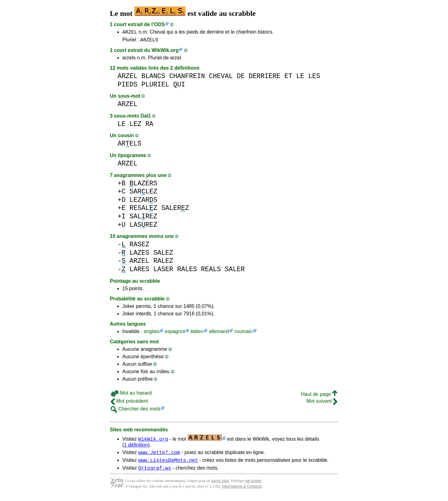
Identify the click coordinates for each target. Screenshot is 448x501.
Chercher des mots (136, 411)
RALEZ (163, 263)
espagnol (175, 333)
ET (288, 78)
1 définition (136, 447)
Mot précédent (129, 403)
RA (149, 126)
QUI (179, 86)
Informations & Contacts (242, 491)
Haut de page (319, 396)
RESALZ (143, 210)
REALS (211, 271)
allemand (219, 333)
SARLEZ (143, 193)
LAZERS (143, 185)
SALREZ (143, 218)
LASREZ (143, 227)
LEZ (135, 126)
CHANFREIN (187, 78)
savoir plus (220, 485)
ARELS (130, 145)
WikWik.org (165, 52)
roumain (244, 333)
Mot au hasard (131, 395)
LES (314, 78)
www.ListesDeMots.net (168, 464)
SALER (235, 271)
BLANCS (154, 78)
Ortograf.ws (155, 472)
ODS (159, 24)
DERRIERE (264, 78)
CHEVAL (221, 78)
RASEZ (139, 246)
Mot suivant (322, 403)
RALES (187, 271)
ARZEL (130, 33)
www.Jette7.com (159, 455)
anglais (151, 333)
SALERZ (175, 210)
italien (197, 333)
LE (300, 78)
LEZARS (143, 202)
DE (241, 78)
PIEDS (128, 86)
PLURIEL (155, 86)
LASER (163, 271)
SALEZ (163, 255)
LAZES (139, 255)
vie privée (253, 485)
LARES (139, 271)
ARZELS (149, 41)
